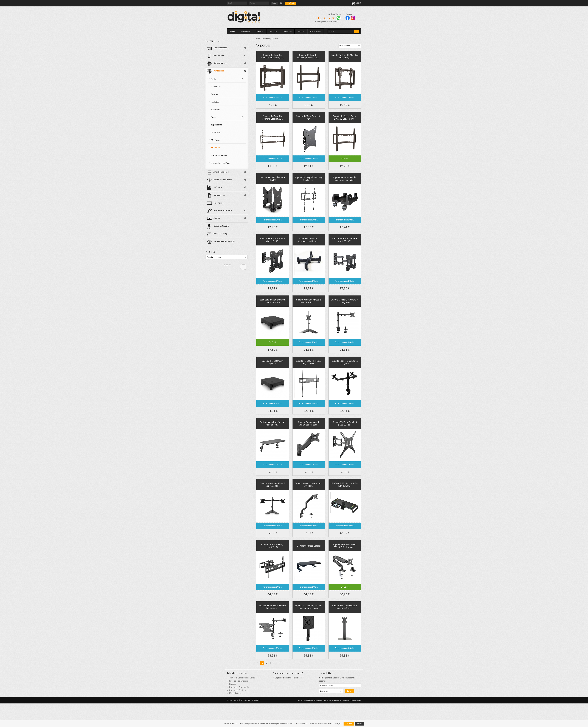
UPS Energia (238, 118)
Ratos (235, 105)
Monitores (237, 125)
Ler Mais (349, 723)
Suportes (237, 131)
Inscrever (324, 691)
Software (238, 168)
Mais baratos (346, 46)
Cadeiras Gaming (241, 199)
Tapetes (236, 85)
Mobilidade (239, 53)
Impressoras (238, 111)
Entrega (233, 684)
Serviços (273, 31)
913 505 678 (328, 18)
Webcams (237, 98)
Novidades (245, 31)
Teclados (237, 91)
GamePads (237, 78)
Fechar (360, 723)
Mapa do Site (235, 693)
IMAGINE (256, 700)
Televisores (239, 180)
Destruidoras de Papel (240, 146)
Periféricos (271, 39)
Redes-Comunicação (239, 162)
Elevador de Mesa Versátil (311, 546)
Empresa (260, 31)
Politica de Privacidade (239, 687)
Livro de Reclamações (239, 681)
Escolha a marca (235, 226)
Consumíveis (239, 174)
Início (232, 31)
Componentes (240, 59)
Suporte (301, 31)
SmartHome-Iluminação (244, 211)
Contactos (287, 31)
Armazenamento (241, 155)
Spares (237, 193)
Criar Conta (290, 3)
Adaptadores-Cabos (240, 187)
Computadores (240, 47)
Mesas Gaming (240, 205)
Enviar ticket (316, 31)
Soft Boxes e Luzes (241, 138)
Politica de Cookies (237, 690)
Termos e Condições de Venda (242, 678)
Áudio (235, 71)
